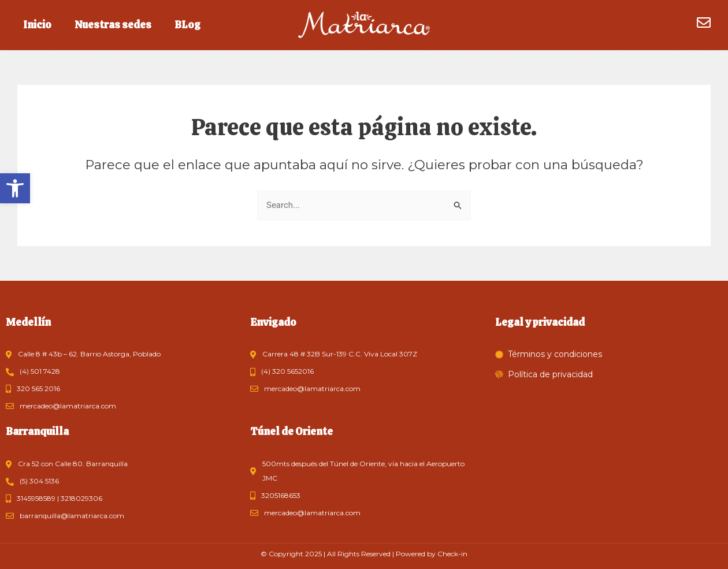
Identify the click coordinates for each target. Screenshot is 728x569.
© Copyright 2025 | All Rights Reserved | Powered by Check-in (364, 554)
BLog (187, 25)
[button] (15, 188)
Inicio (37, 25)
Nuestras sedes (113, 25)
